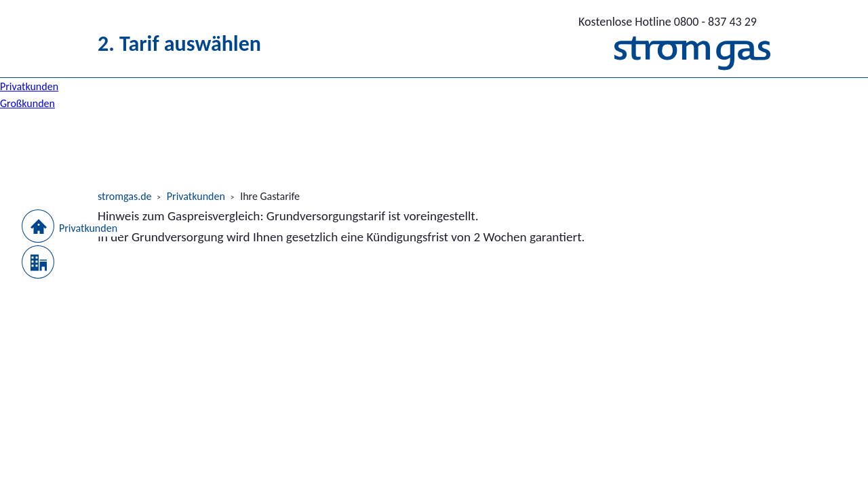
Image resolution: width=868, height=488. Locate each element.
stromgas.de (125, 196)
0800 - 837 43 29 (668, 22)
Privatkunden (196, 196)
